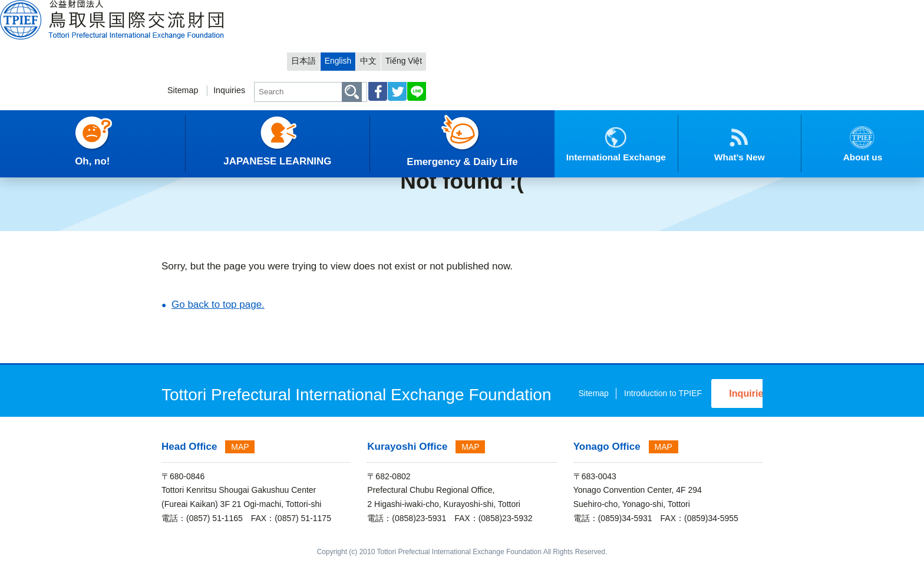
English (668, 10)
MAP (240, 457)
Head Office (189, 457)
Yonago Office (607, 457)
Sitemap (498, 45)
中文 (701, 10)
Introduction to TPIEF (570, 407)
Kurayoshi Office (407, 457)
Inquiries (547, 45)
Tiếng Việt (738, 10)
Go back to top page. (218, 304)
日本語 (631, 10)
